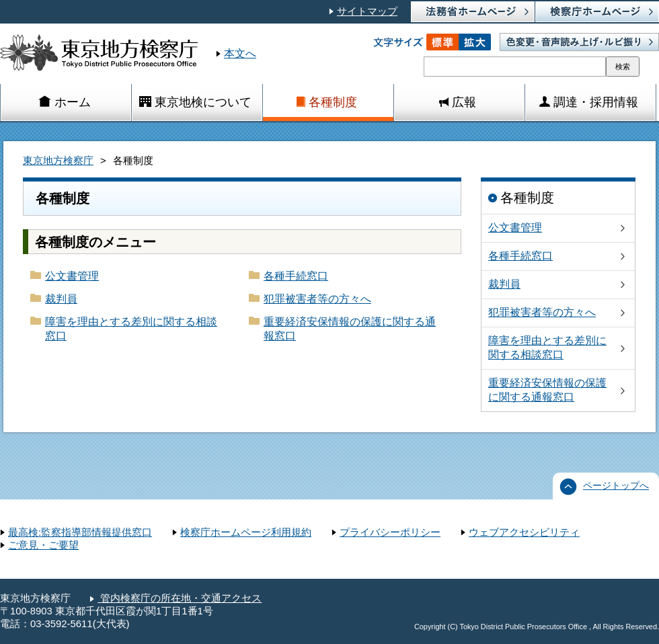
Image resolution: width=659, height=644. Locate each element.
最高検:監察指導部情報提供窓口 (80, 532)
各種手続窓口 (296, 276)
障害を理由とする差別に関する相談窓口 (131, 329)
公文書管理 (72, 276)
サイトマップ (367, 11)
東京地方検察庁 (58, 161)
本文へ (240, 53)
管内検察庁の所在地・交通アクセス (180, 598)
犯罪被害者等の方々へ (317, 299)
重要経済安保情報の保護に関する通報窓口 (350, 329)
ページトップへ (616, 486)
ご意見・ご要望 (43, 545)
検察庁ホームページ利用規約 (246, 532)
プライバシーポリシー (390, 532)
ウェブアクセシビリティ (524, 532)
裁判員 (61, 299)
